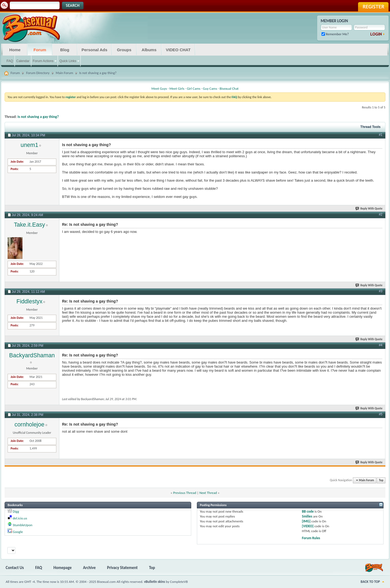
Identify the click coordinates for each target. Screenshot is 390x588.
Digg (16, 511)
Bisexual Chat (229, 89)
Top (381, 480)
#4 (381, 345)
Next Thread (208, 493)
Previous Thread (185, 493)
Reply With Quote (369, 209)
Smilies (307, 516)
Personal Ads (94, 50)
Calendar (23, 61)
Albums (149, 50)
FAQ (10, 61)
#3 (381, 291)
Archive (90, 568)
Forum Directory (38, 73)
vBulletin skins (155, 582)
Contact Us (15, 568)
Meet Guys (159, 89)
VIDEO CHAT (178, 50)
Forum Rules (311, 538)
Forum (40, 50)
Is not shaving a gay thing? (38, 117)
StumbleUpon (23, 525)
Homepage (62, 568)
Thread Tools (370, 127)
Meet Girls (177, 89)
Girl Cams (194, 89)
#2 (381, 214)
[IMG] (306, 521)
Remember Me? (335, 34)
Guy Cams (210, 89)
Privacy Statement (122, 568)
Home (15, 50)
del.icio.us (20, 518)
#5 (381, 414)
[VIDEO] (308, 526)
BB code (308, 511)
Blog (65, 50)
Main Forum (65, 73)
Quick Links (68, 61)
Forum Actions (43, 61)
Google (18, 532)
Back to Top (370, 582)
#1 (381, 135)
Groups (124, 50)
